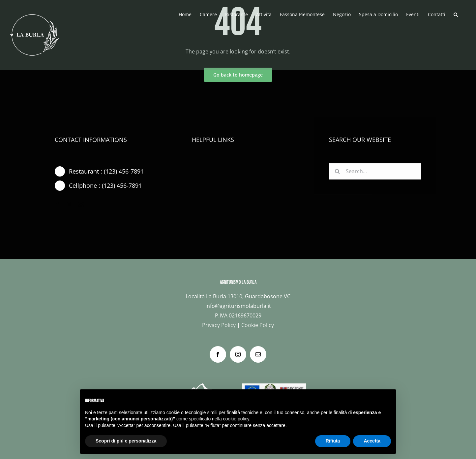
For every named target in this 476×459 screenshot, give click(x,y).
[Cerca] (337, 172)
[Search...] (375, 172)
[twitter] (69, 204)
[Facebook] (218, 354)
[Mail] (258, 354)
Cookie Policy (258, 325)
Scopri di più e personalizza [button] (126, 441)
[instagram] (81, 204)
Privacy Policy (219, 325)
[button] (456, 14)
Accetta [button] (372, 441)
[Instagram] (238, 354)
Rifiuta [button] (333, 441)
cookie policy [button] (236, 419)
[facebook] (57, 204)
